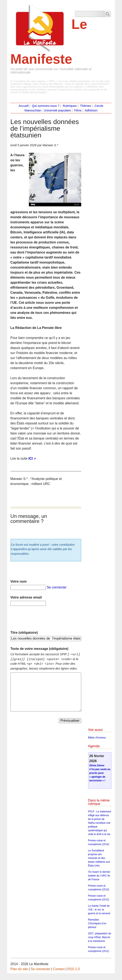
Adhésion (91, 110)
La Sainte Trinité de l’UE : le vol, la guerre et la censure (99, 910)
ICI (31, 458)
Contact (59, 969)
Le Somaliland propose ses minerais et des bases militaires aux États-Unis (99, 858)
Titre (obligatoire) (24, 633)
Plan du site (19, 969)
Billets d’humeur (97, 738)
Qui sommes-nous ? (46, 106)
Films (78, 110)
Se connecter (57, 587)
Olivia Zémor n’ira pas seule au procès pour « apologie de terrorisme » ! (100, 773)
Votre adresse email (26, 597)
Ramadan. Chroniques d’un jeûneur (97, 923)
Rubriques (70, 106)
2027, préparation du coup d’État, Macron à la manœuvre (100, 937)
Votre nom (19, 581)
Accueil (24, 106)
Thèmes (85, 106)
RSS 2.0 (74, 969)
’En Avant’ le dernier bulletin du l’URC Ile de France (99, 876)
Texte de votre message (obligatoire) (39, 649)
